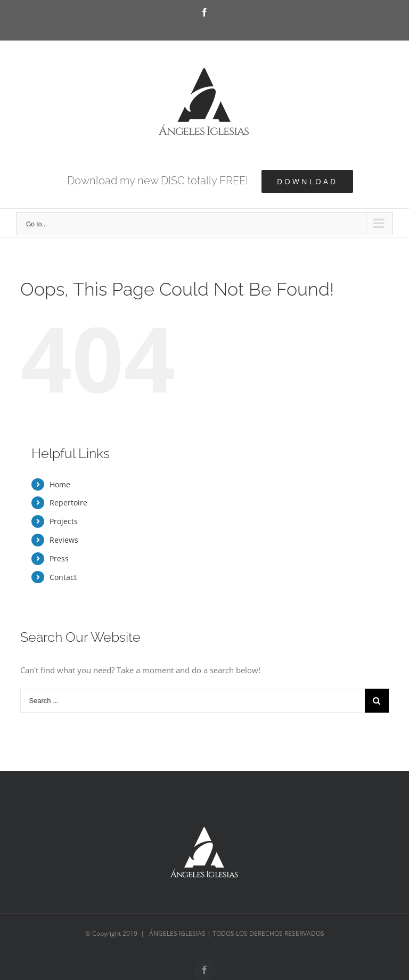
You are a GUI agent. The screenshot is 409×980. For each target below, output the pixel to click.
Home (60, 484)
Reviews (64, 540)
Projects (64, 521)
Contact (63, 577)
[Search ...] (192, 701)
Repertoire (68, 503)
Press (59, 558)
